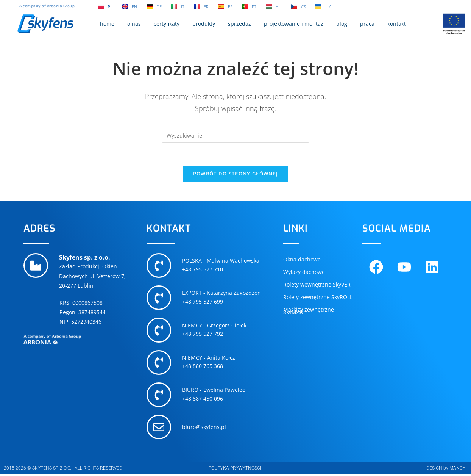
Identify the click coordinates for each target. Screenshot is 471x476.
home (107, 24)
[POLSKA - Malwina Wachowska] (159, 266)
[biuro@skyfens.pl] (159, 429)
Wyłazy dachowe (304, 272)
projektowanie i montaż (294, 24)
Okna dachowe (302, 259)
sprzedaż (239, 24)
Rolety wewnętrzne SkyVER (317, 284)
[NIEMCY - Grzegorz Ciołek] (159, 331)
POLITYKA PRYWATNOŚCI (235, 470)
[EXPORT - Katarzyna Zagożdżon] (159, 298)
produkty (204, 24)
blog (342, 24)
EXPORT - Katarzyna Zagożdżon (222, 294)
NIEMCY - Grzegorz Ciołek (215, 326)
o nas (134, 24)
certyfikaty (167, 24)
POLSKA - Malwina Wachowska (221, 261)
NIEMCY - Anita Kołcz (209, 359)
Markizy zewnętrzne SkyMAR (309, 311)
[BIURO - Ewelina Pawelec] (159, 396)
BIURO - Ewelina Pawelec (214, 391)
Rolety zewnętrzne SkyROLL (318, 297)
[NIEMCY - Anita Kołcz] (159, 363)
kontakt (397, 24)
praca (367, 24)
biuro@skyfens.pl (204, 429)
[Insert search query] (235, 135)
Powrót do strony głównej (235, 174)
